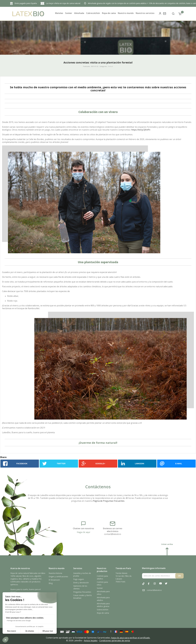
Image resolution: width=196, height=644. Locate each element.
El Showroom (54, 580)
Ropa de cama (103, 613)
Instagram (156, 585)
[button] (5, 640)
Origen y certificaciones (58, 576)
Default (110, 66)
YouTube (162, 585)
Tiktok (145, 585)
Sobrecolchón (103, 610)
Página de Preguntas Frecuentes (109, 501)
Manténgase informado (154, 568)
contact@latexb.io (113, 534)
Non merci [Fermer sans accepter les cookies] (11, 631)
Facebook (151, 585)
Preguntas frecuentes (82, 592)
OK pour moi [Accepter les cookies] (48, 631)
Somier (100, 588)
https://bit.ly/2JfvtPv (141, 130)
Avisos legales (91, 641)
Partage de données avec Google (19, 621)
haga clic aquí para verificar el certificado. (131, 638)
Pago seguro (79, 579)
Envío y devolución (81, 583)
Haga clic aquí (83, 532)
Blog (51, 583)
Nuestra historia (55, 573)
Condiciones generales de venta (115, 641)
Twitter (168, 585)
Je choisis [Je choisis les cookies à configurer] (30, 631)
